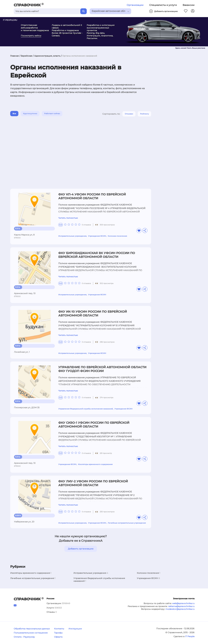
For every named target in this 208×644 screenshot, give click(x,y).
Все (14, 113)
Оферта (58, 637)
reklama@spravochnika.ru (181, 606)
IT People (190, 636)
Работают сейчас (52, 113)
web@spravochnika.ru (183, 603)
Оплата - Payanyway (24, 637)
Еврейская (27, 56)
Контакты (59, 629)
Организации (135, 5)
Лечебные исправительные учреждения (127, 523)
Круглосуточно (30, 113)
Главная (15, 56)
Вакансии (189, 5)
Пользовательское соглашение (31, 633)
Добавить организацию (81, 549)
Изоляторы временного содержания (95, 464)
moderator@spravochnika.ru (180, 609)
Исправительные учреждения (72, 236)
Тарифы (58, 633)
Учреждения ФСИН (97, 236)
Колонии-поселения (117, 236)
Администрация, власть (47, 56)
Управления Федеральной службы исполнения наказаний (86, 409)
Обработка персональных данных (32, 629)
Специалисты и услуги (163, 5)
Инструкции (75, 629)
